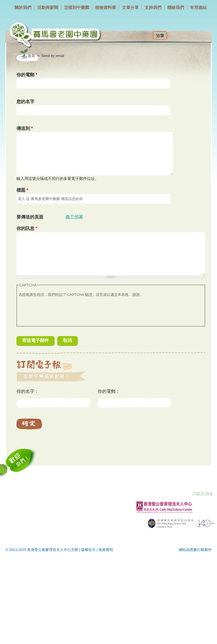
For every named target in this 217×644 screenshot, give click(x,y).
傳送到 (25, 128)
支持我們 (153, 7)
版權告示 (88, 550)
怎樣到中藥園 (77, 7)
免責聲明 (106, 550)
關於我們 (23, 7)
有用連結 (198, 7)
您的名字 (25, 102)
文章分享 (130, 7)
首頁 (31, 56)
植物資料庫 (106, 7)
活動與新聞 (48, 7)
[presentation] (61, 313)
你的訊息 (27, 228)
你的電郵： (109, 391)
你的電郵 (27, 75)
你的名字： (28, 391)
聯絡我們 (176, 7)
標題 (23, 190)
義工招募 (74, 217)
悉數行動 (197, 550)
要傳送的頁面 (30, 217)
